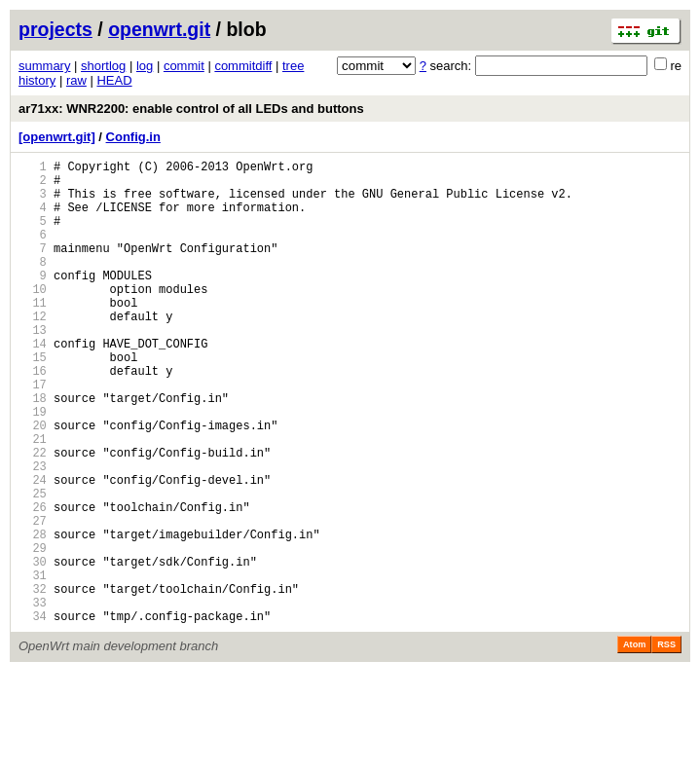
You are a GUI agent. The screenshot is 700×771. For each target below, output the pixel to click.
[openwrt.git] (57, 137)
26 (33, 583)
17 (33, 434)
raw (76, 80)
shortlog (103, 66)
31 (33, 665)
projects (55, 29)
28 (33, 616)
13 (33, 367)
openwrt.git (159, 29)
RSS (666, 744)
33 (33, 698)
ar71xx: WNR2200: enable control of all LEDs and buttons (191, 109)
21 (33, 500)
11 (33, 334)
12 (33, 351)
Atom (634, 744)
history (37, 80)
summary (44, 66)
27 (33, 599)
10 (33, 318)
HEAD (114, 80)
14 (33, 384)
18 (33, 450)
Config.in (133, 137)
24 (33, 550)
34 (33, 715)
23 (33, 533)
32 (33, 682)
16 (33, 417)
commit (184, 66)
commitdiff (243, 66)
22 (33, 516)
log (145, 66)
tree (293, 66)
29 (33, 632)
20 (33, 483)
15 (33, 401)
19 (33, 467)
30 (33, 649)
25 (33, 566)
